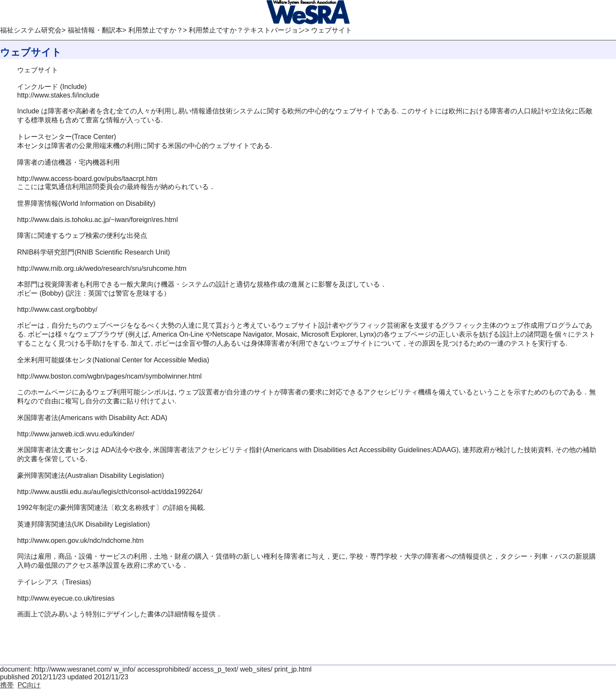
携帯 (7, 685)
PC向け (29, 685)
